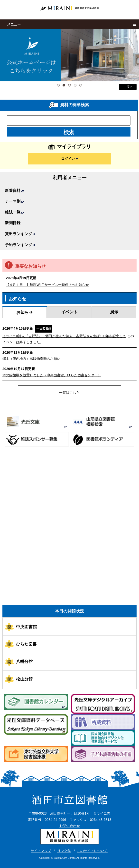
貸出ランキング (20, 234)
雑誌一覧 (14, 212)
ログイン (69, 159)
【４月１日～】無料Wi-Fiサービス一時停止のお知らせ (47, 285)
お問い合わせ (70, 826)
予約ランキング (20, 245)
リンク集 (64, 851)
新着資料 (14, 191)
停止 (128, 87)
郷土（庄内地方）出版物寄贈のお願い (31, 359)
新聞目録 (13, 223)
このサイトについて (92, 851)
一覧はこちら (69, 393)
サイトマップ (41, 851)
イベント (69, 312)
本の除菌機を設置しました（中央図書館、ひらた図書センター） (52, 375)
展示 (114, 312)
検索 (69, 132)
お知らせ (25, 312)
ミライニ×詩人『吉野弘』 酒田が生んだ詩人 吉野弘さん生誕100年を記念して (64, 336)
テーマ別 (14, 201)
